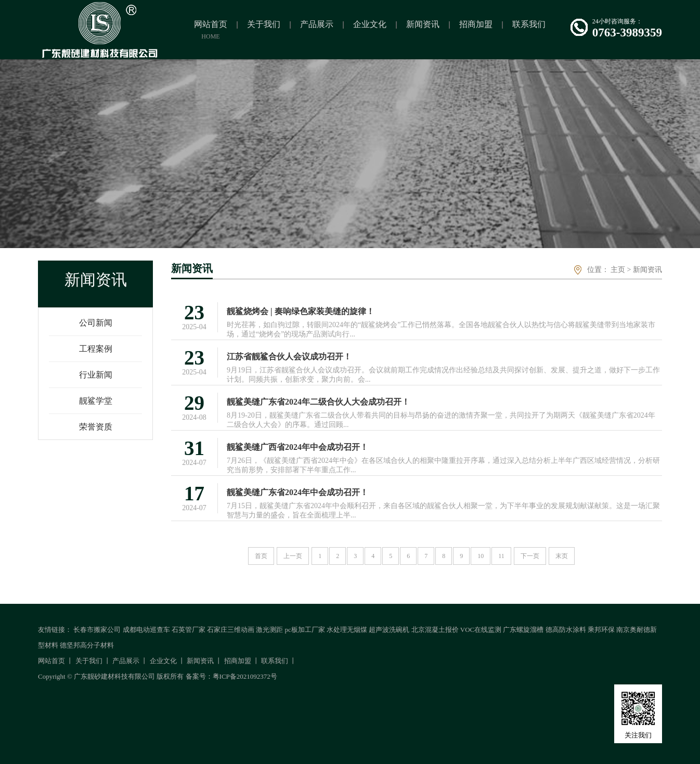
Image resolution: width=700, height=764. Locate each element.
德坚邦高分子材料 (87, 645)
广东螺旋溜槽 (523, 630)
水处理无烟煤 (347, 630)
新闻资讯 (647, 270)
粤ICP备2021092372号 (245, 676)
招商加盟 (238, 661)
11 (501, 556)
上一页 (293, 556)
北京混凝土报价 (435, 630)
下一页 (530, 556)
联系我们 (275, 661)
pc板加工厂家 (305, 630)
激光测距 (269, 630)
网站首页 (51, 661)
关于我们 (89, 661)
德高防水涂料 (566, 630)
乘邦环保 (601, 630)
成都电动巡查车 (146, 630)
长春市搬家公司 (97, 630)
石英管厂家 (189, 630)
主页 (618, 270)
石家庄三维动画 (231, 630)
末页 (562, 556)
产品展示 (126, 661)
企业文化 (163, 661)
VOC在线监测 (481, 630)
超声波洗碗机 (389, 630)
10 (481, 556)
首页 (261, 556)
